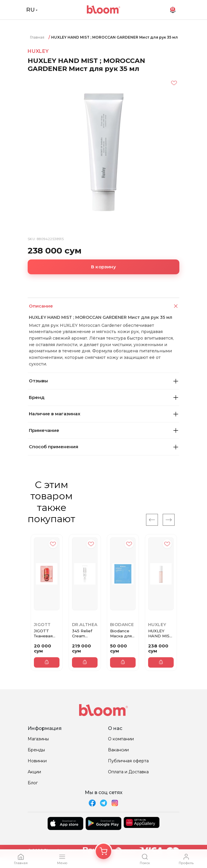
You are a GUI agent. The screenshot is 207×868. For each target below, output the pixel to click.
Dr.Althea (85, 625)
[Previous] (152, 520)
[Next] (169, 520)
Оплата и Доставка (128, 772)
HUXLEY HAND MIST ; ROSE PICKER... (160, 633)
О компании (121, 739)
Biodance (122, 625)
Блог (33, 783)
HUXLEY (38, 51)
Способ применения (103, 447)
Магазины (38, 739)
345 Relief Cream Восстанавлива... (85, 633)
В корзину (103, 267)
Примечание (103, 430)
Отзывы (103, 381)
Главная (37, 37)
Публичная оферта (128, 761)
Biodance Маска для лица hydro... (123, 633)
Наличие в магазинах (103, 414)
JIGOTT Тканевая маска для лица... (44, 633)
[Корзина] (103, 851)
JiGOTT (42, 625)
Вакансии (118, 750)
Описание (104, 306)
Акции (34, 772)
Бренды (36, 750)
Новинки (37, 761)
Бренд (103, 397)
